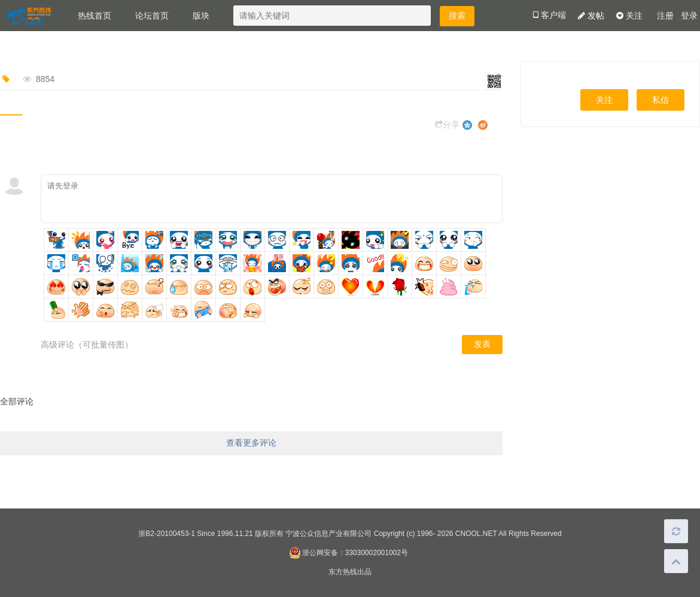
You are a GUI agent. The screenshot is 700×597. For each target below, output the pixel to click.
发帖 (591, 16)
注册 (665, 16)
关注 (629, 16)
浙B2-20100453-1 (167, 534)
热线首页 (95, 16)
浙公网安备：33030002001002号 (349, 553)
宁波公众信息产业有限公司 (328, 534)
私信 (661, 100)
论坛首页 (152, 16)
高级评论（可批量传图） (87, 345)
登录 (689, 16)
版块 (201, 16)
